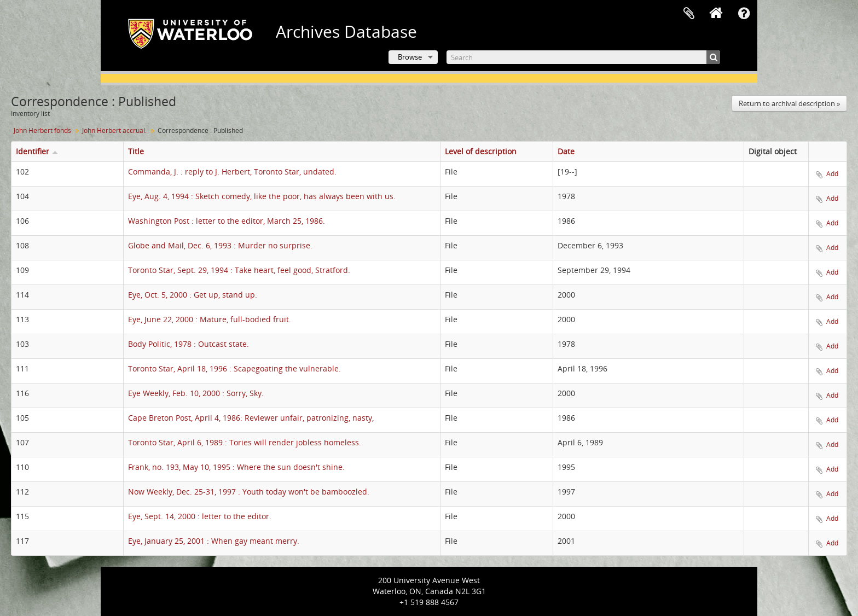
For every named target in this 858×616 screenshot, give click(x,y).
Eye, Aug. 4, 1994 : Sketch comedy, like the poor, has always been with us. (262, 196)
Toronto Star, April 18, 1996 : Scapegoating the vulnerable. (234, 368)
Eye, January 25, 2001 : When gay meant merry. (214, 541)
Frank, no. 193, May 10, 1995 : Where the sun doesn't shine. (236, 467)
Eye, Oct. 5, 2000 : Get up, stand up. (193, 295)
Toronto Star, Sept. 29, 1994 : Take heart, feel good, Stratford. (239, 270)
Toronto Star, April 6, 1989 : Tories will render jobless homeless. (245, 442)
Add (832, 174)
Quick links (744, 14)
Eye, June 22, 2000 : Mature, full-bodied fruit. (210, 319)
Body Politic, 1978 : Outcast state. (189, 344)
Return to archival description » (789, 103)
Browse (410, 57)
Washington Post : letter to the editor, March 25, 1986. (227, 221)
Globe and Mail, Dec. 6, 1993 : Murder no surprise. (220, 245)
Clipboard (689, 14)
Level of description (481, 151)
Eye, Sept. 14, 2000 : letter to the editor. (200, 516)
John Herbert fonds (42, 130)
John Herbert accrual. (114, 130)
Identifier (33, 151)
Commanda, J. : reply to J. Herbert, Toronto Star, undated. (232, 172)
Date (566, 151)
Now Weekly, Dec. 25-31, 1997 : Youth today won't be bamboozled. (249, 492)
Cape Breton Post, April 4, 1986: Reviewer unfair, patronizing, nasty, (251, 418)
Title (136, 151)
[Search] (583, 57)
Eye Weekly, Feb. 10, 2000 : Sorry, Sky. (196, 393)
